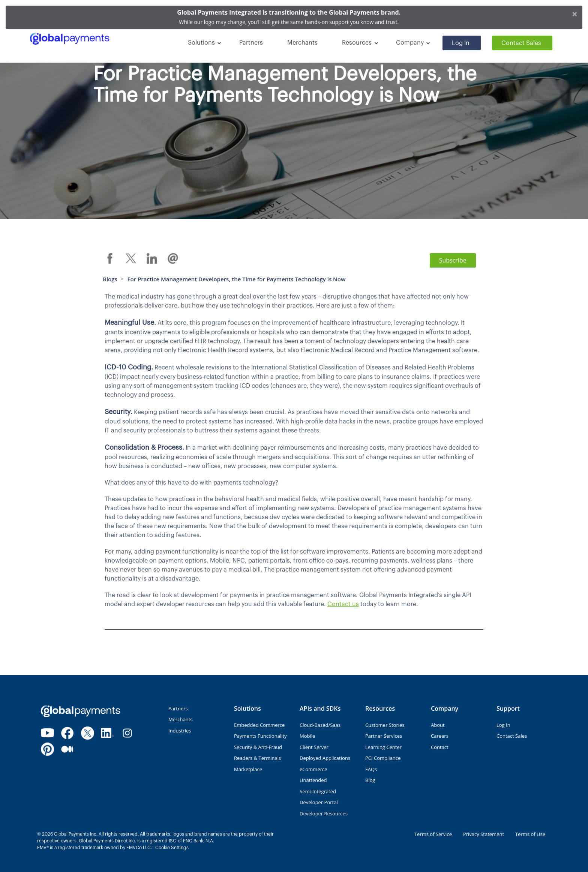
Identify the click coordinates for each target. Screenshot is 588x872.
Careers (440, 736)
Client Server (314, 747)
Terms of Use (530, 834)
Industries (180, 731)
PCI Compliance (383, 758)
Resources (357, 43)
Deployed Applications (325, 758)
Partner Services (384, 736)
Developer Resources (324, 813)
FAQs (371, 769)
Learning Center (383, 747)
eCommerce (313, 769)
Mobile (307, 736)
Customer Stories (385, 725)
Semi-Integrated (318, 791)
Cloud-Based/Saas (320, 725)
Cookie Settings (172, 848)
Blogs (110, 279)
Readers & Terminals (257, 758)
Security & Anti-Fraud (258, 747)
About (438, 725)
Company (410, 43)
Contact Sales (521, 43)
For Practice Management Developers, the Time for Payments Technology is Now (237, 279)
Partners (251, 43)
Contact (440, 747)
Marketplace (248, 769)
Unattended (313, 780)
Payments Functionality (260, 736)
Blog (370, 780)
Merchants (302, 43)
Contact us (343, 604)
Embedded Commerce (259, 725)
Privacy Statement (484, 834)
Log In (461, 43)
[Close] (575, 14)
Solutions (201, 43)
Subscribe (453, 260)
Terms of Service (433, 834)
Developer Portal (319, 802)
